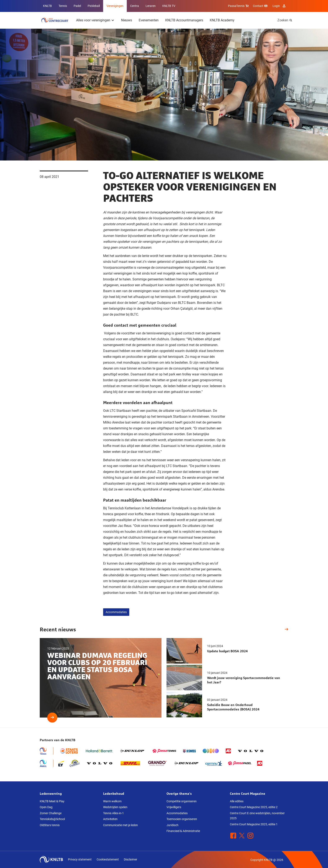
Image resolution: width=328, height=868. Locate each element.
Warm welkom (112, 801)
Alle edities (237, 801)
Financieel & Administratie (183, 831)
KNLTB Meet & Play (52, 801)
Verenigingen (115, 6)
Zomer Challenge (51, 813)
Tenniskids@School (52, 819)
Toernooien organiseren (182, 819)
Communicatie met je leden (120, 825)
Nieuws (127, 20)
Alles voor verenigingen (93, 20)
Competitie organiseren (182, 801)
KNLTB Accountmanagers (184, 20)
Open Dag (46, 807)
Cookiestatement (108, 859)
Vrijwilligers (174, 807)
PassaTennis (239, 6)
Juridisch (172, 825)
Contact (261, 6)
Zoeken (283, 20)
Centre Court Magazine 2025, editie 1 (254, 824)
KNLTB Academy (222, 20)
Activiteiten (110, 819)
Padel (77, 6)
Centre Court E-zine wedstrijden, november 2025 (257, 816)
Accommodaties (116, 612)
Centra (135, 6)
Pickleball (94, 6)
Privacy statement (80, 859)
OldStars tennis (50, 825)
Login (280, 6)
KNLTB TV (169, 6)
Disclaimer (131, 859)
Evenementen (149, 20)
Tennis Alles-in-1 (113, 813)
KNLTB (47, 6)
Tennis (63, 6)
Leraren (151, 6)
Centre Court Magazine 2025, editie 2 (254, 807)
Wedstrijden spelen (115, 807)
